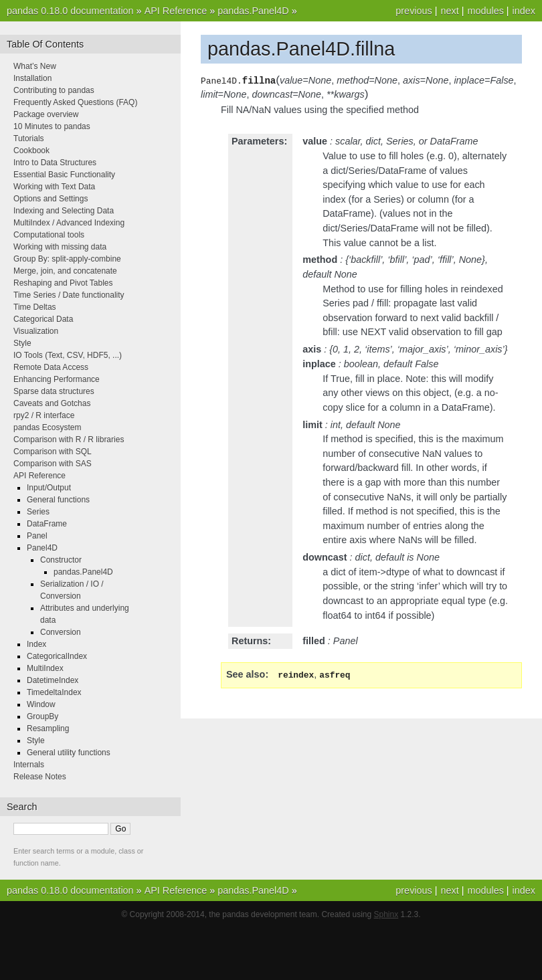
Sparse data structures (54, 391)
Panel (37, 536)
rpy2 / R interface (44, 415)
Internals (29, 765)
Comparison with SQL (53, 452)
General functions (58, 500)
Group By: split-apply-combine (67, 259)
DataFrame (47, 524)
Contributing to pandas (54, 90)
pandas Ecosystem (47, 427)
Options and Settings (51, 199)
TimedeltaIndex (54, 692)
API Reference (176, 11)
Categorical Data (43, 319)
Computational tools (49, 235)
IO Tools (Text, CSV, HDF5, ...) (68, 355)
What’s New (35, 66)
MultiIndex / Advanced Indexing (69, 223)
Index (36, 644)
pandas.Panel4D (253, 11)
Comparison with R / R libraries (69, 439)
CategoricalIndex (57, 656)
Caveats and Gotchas (52, 403)
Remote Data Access (51, 367)
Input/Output (49, 488)
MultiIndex (45, 668)
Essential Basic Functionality (64, 175)
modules (485, 11)
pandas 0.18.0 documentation (70, 11)
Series (38, 512)
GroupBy (42, 716)
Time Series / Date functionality (69, 295)
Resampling (48, 728)
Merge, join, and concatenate (65, 271)
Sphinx (386, 914)
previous (414, 11)
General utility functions (69, 753)
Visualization (36, 331)
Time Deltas (35, 307)
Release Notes (40, 777)
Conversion (61, 632)
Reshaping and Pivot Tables (63, 283)
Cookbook (31, 151)
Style (22, 343)
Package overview (46, 114)
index (524, 11)
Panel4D (42, 548)
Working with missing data (60, 247)
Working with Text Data (54, 187)
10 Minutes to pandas (52, 126)
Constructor (61, 560)
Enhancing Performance (57, 379)
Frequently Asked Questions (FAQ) (75, 102)
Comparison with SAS (53, 464)
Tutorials (29, 138)
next (449, 11)
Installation (32, 78)
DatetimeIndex (53, 680)
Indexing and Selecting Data (64, 211)
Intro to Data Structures (55, 163)
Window (41, 704)
